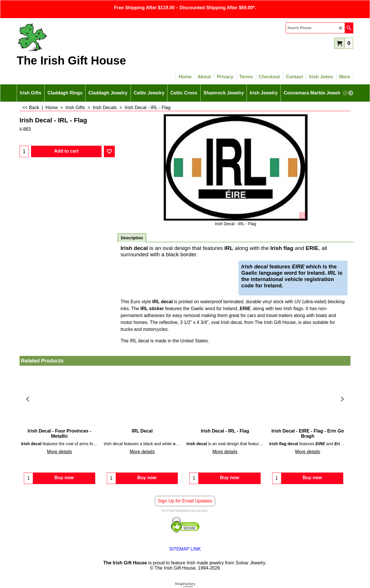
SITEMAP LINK (185, 549)
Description (132, 238)
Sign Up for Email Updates (185, 501)
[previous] (345, 93)
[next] (351, 93)
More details (59, 452)
